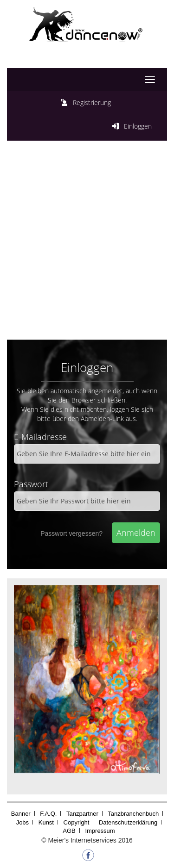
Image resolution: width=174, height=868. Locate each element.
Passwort (31, 484)
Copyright (77, 822)
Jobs (23, 822)
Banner (21, 814)
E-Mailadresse (40, 437)
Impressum (100, 831)
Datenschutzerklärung (128, 822)
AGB (69, 831)
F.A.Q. (48, 814)
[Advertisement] (87, 244)
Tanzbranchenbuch (133, 814)
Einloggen (138, 126)
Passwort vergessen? (71, 533)
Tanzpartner (82, 814)
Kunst (46, 822)
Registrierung (92, 102)
